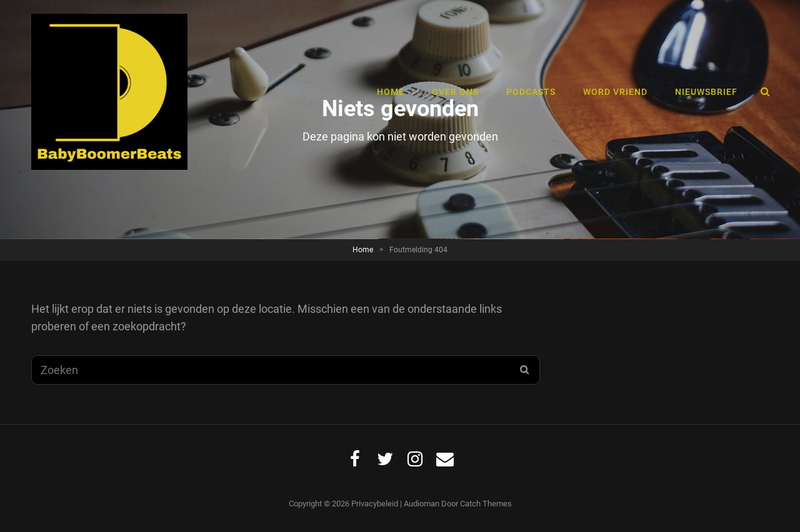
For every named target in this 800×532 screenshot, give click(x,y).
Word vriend (615, 92)
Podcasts (531, 92)
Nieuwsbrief (706, 92)
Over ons (455, 92)
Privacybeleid (375, 504)
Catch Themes (486, 504)
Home (391, 92)
